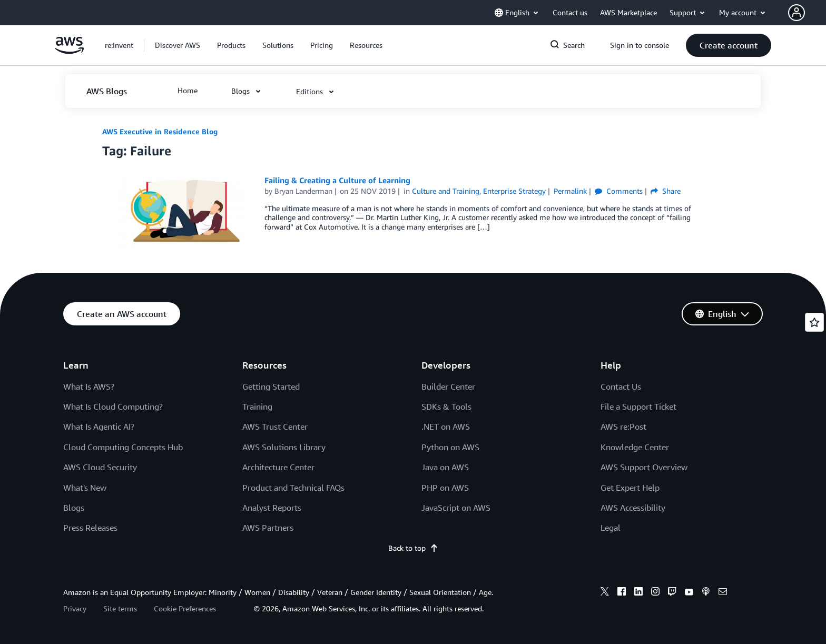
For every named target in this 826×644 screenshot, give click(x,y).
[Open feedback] (814, 322)
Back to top (413, 548)
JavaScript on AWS (456, 508)
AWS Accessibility (633, 508)
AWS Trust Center (275, 427)
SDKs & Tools (446, 407)
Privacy (75, 608)
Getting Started (271, 387)
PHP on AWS (445, 488)
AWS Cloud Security (100, 467)
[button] (807, 13)
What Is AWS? (89, 387)
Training (257, 407)
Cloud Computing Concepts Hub (123, 447)
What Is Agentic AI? (99, 427)
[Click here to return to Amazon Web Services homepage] (69, 51)
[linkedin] (638, 593)
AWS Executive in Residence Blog (160, 131)
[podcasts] (706, 593)
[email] (723, 593)
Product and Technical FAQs (293, 488)
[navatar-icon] (796, 13)
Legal (611, 528)
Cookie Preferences (185, 608)
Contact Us (621, 387)
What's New (85, 488)
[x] (605, 593)
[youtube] (689, 593)
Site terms (120, 608)
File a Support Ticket (638, 407)
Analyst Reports (272, 508)
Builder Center (448, 387)
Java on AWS (445, 467)
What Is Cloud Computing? (113, 407)
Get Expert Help (630, 488)
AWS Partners (268, 528)
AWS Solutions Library (284, 447)
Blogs (74, 508)
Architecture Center (278, 467)
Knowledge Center (635, 447)
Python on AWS (450, 447)
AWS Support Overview (644, 467)
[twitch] (672, 593)
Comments (619, 191)
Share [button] (666, 191)
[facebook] (622, 593)
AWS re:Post (623, 427)
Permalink (570, 191)
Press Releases (90, 528)
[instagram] (655, 593)
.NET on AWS (446, 427)
